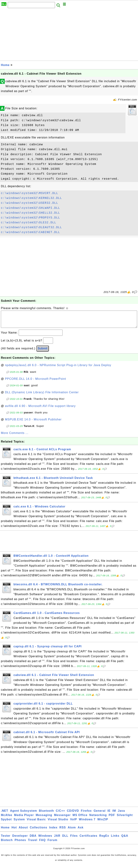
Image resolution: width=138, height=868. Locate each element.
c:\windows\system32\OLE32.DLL (28, 223)
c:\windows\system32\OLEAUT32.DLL (31, 227)
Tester (6, 839)
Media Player (24, 819)
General (100, 814)
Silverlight (125, 819)
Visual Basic (36, 823)
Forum (52, 844)
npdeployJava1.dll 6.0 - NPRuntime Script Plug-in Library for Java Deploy (58, 369)
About (23, 831)
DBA (33, 839)
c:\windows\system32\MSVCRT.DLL (29, 193)
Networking (98, 819)
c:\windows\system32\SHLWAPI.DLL (30, 208)
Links (115, 839)
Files (74, 839)
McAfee (7, 819)
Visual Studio (58, 823)
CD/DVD (73, 814)
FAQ (42, 844)
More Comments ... (15, 437)
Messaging (44, 819)
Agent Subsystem (24, 814)
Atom (72, 831)
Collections (39, 831)
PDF (112, 819)
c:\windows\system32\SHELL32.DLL (30, 213)
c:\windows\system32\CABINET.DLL (30, 232)
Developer (20, 839)
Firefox (86, 814)
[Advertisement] (69, 35)
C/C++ (60, 814)
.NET (4, 814)
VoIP (73, 823)
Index (53, 831)
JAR (57, 839)
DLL (65, 839)
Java (121, 814)
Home (5, 65)
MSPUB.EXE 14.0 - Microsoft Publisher (33, 423)
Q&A (125, 839)
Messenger (62, 819)
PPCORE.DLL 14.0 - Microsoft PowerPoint (36, 382)
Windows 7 (87, 823)
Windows (45, 839)
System (19, 823)
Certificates (88, 839)
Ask (80, 831)
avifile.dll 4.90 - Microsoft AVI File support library (40, 410)
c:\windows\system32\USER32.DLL (29, 203)
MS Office (80, 819)
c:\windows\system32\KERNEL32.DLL (31, 198)
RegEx (104, 839)
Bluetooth (47, 814)
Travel (33, 844)
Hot (14, 831)
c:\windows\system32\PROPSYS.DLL (30, 218)
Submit (43, 352)
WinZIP (103, 823)
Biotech (7, 844)
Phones (20, 844)
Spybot (6, 823)
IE (109, 814)
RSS (63, 831)
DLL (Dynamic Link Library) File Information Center (42, 396)
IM (114, 814)
